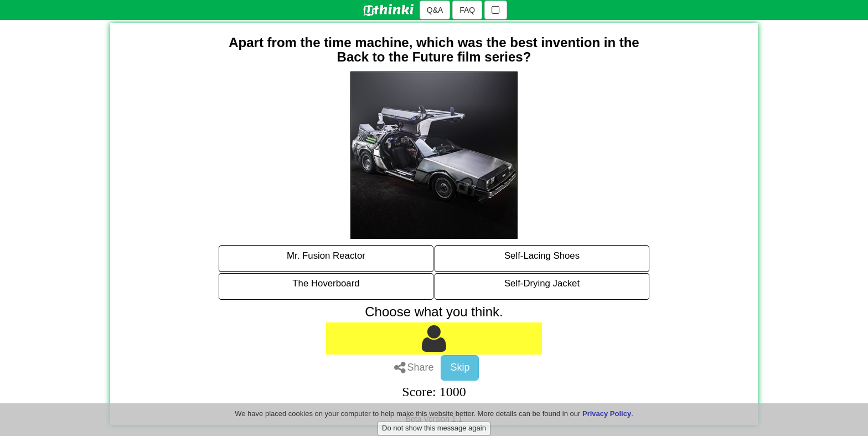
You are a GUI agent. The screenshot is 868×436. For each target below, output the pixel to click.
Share (414, 367)
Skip (460, 367)
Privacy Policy (607, 421)
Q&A (435, 10)
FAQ (467, 10)
